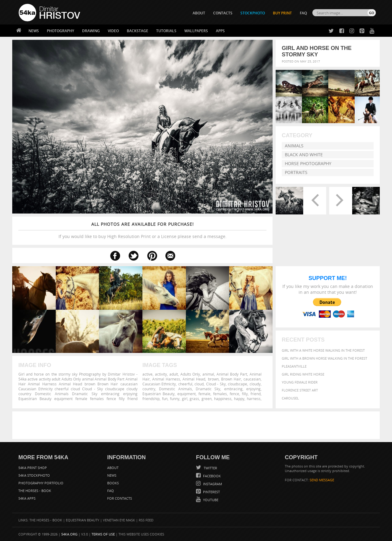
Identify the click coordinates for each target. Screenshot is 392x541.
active (147, 374)
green (207, 399)
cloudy (255, 384)
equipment (187, 394)
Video (113, 31)
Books (113, 483)
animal (208, 374)
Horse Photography (308, 163)
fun (165, 399)
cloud (199, 384)
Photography (60, 31)
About (113, 468)
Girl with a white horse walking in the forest (323, 350)
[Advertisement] (197, 425)
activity (161, 374)
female (204, 394)
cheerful (185, 384)
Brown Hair (231, 379)
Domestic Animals (175, 389)
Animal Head (194, 379)
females (220, 394)
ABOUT (199, 13)
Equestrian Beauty (158, 394)
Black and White (304, 155)
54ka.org (69, 534)
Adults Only (190, 374)
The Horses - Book (35, 491)
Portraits (296, 172)
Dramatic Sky (208, 389)
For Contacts (120, 498)
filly (245, 394)
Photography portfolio (41, 483)
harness (254, 399)
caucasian (252, 379)
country (149, 389)
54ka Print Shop (33, 468)
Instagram (212, 484)
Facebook (211, 476)
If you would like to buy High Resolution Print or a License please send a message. (142, 230)
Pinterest (211, 492)
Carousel (290, 398)
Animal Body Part (232, 374)
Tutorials (166, 31)
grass (194, 399)
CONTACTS (223, 13)
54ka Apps (27, 498)
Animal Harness (166, 379)
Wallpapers (196, 31)
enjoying (253, 389)
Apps (220, 31)
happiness (223, 399)
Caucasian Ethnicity (159, 384)
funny (175, 399)
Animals (294, 146)
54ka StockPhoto (34, 475)
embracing (233, 389)
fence (234, 394)
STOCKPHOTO (253, 13)
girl (185, 399)
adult (174, 374)
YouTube (210, 500)
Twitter (210, 468)
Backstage (138, 31)
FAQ (303, 13)
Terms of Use (103, 534)
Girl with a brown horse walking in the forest (324, 358)
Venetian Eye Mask (119, 520)
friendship (151, 399)
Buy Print (282, 13)
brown (213, 379)
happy (239, 399)
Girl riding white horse (303, 374)
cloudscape (237, 384)
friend (256, 394)
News (34, 31)
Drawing (91, 31)
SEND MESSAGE (322, 480)
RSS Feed (146, 520)
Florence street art (300, 390)
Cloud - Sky (216, 384)
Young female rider (300, 382)
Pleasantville (294, 366)
